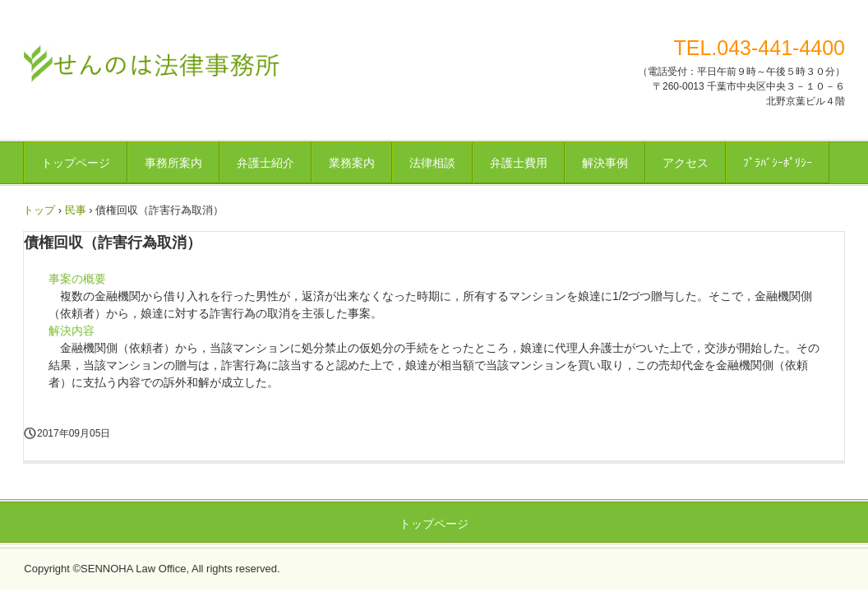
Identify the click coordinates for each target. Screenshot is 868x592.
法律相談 (432, 163)
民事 (76, 210)
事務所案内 (173, 163)
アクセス (686, 163)
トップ (39, 210)
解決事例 (605, 163)
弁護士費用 (519, 163)
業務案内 (352, 163)
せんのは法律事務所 (152, 62)
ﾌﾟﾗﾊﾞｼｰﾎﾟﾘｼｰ (778, 163)
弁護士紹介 (265, 163)
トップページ (76, 163)
